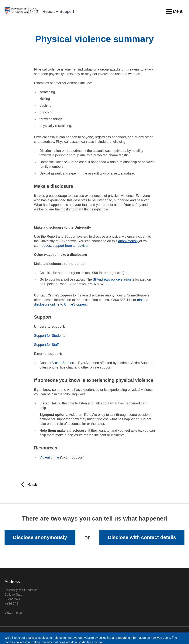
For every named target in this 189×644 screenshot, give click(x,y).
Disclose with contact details (142, 537)
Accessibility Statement (45, 635)
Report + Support (58, 11)
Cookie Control (77, 635)
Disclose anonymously (40, 537)
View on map (13, 613)
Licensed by (163, 635)
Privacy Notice (14, 635)
